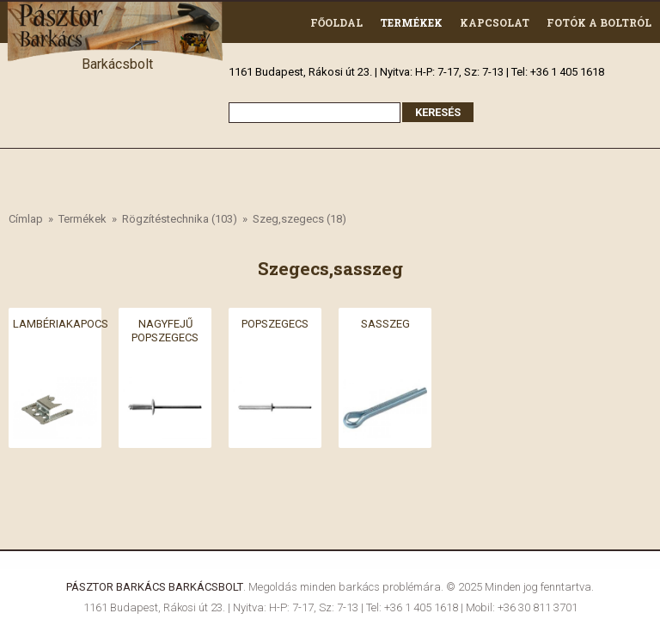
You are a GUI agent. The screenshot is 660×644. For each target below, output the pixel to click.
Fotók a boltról (599, 22)
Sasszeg (385, 323)
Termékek (411, 22)
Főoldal (336, 22)
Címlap (26, 219)
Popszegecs (275, 323)
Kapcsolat (495, 22)
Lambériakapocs (61, 323)
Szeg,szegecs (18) (299, 219)
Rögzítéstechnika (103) (180, 219)
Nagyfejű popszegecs (165, 330)
